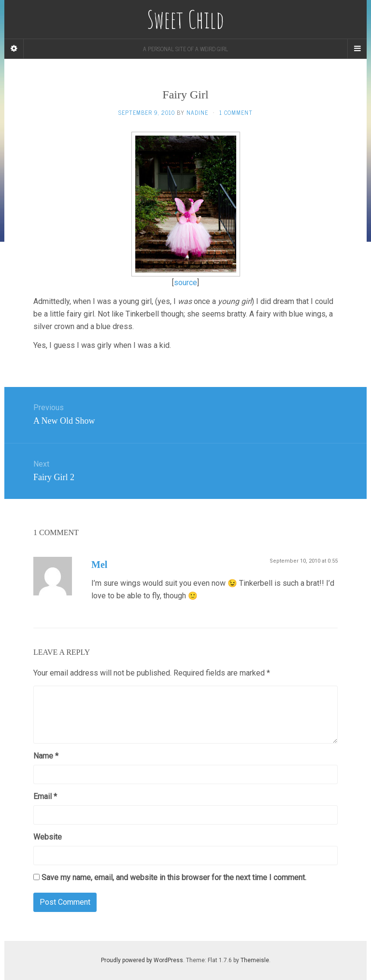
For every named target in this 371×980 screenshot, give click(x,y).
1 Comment (236, 112)
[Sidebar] (14, 49)
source (185, 283)
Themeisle (255, 960)
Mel (99, 565)
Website (48, 837)
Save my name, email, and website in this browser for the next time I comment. (174, 877)
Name (46, 756)
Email (45, 796)
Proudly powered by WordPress (142, 960)
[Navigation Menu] (357, 49)
